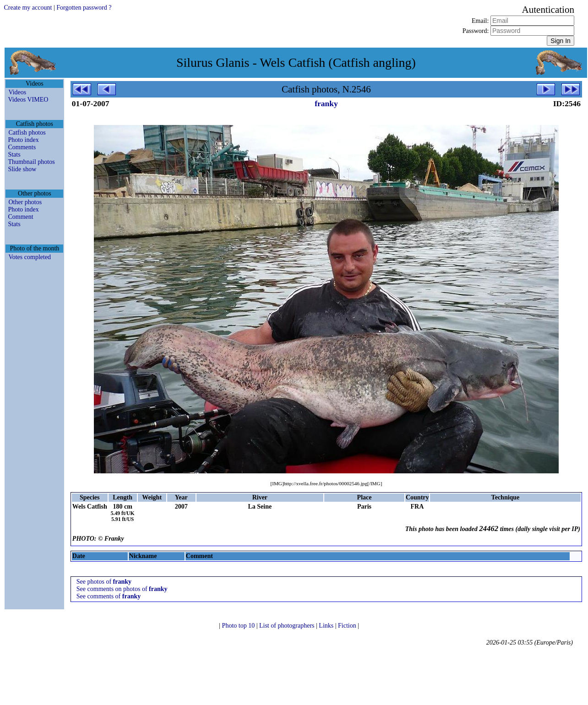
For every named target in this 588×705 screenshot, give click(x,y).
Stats (14, 155)
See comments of (109, 596)
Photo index (23, 140)
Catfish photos (27, 133)
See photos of (104, 582)
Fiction (348, 626)
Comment (20, 217)
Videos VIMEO (28, 100)
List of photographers (288, 626)
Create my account (28, 8)
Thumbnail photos (31, 162)
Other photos (25, 202)
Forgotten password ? (84, 8)
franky (326, 103)
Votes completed (30, 257)
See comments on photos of (122, 589)
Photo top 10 (239, 626)
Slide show (22, 169)
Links (327, 626)
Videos (17, 92)
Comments (22, 147)
